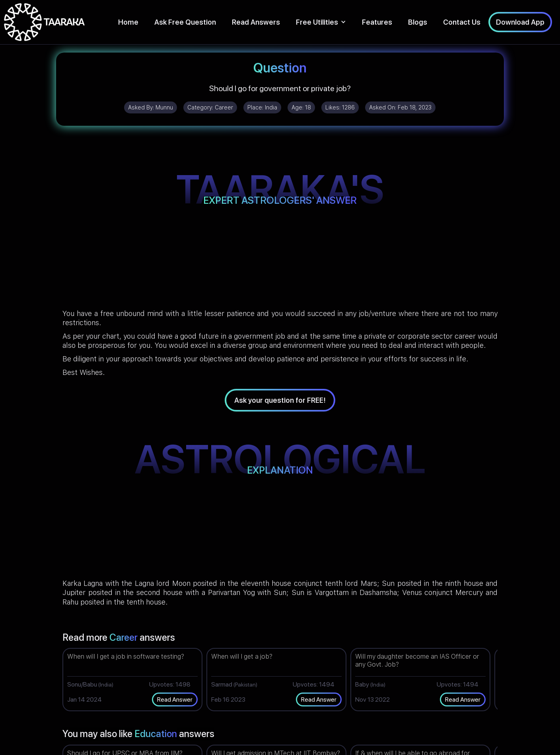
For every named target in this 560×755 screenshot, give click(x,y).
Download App (520, 22)
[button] (321, 22)
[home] (44, 22)
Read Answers (256, 22)
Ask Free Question (185, 22)
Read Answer (175, 699)
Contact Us (462, 22)
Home (128, 22)
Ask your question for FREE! (280, 400)
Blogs (418, 22)
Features (377, 22)
